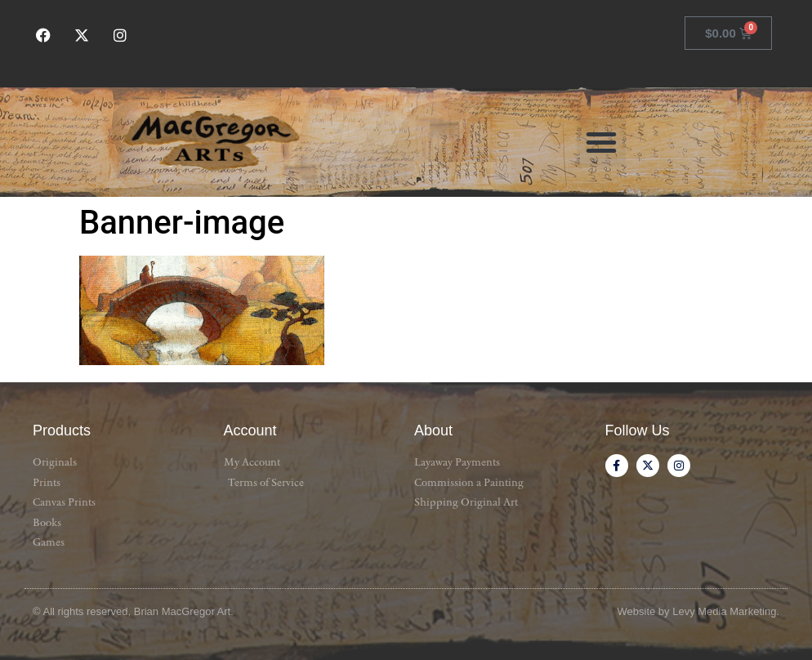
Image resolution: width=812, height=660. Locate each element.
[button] (601, 142)
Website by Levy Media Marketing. (698, 611)
